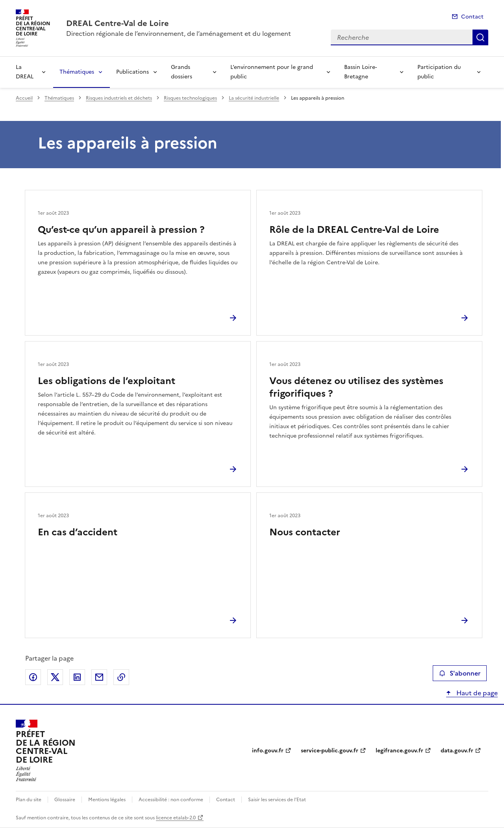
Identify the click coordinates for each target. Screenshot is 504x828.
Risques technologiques (190, 98)
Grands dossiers (182, 72)
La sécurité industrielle (254, 98)
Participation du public (439, 72)
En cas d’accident (78, 532)
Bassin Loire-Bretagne (360, 72)
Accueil (24, 98)
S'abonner (460, 673)
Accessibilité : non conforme (171, 800)
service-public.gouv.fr (330, 751)
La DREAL (25, 72)
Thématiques (77, 72)
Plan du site (29, 800)
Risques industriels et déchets (119, 98)
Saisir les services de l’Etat (277, 800)
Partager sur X (55, 677)
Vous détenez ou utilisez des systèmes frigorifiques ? (356, 387)
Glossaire (65, 800)
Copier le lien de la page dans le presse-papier (121, 677)
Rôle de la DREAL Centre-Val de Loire (354, 230)
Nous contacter (305, 532)
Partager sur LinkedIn (77, 677)
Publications (132, 72)
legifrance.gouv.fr (399, 751)
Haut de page (476, 693)
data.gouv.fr (457, 751)
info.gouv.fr (268, 751)
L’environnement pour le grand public (272, 72)
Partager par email (99, 677)
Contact (472, 17)
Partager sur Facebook (33, 677)
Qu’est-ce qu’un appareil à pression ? (121, 230)
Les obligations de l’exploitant (107, 381)
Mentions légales (107, 800)
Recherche (480, 37)
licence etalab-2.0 (176, 818)
